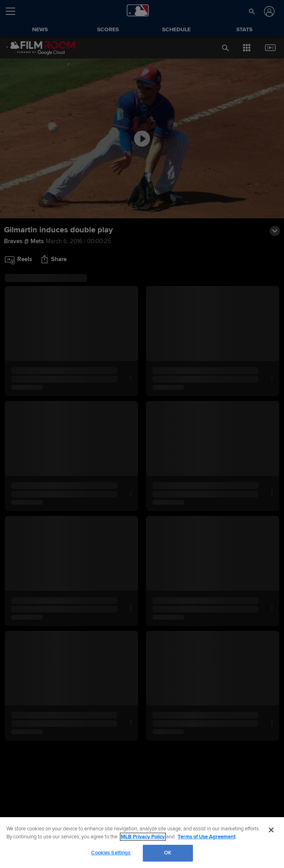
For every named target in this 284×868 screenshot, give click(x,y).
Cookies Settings (111, 853)
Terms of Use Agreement (207, 837)
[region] (142, 843)
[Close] (271, 830)
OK (168, 853)
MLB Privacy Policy (143, 837)
